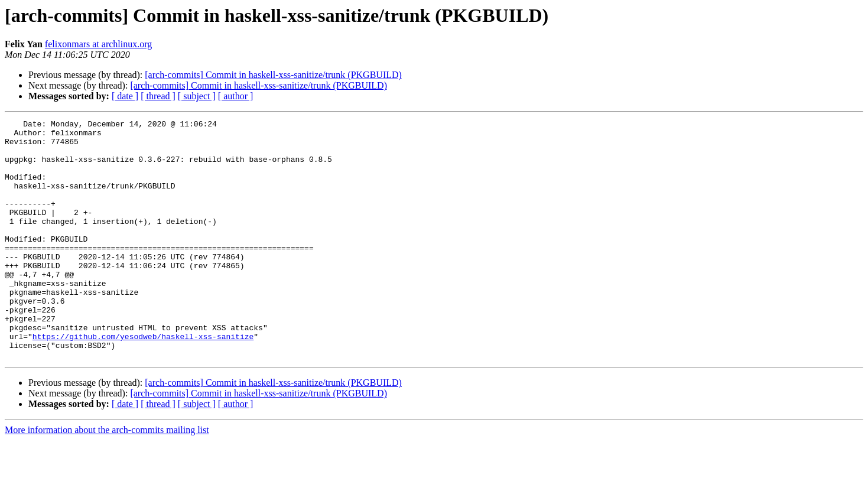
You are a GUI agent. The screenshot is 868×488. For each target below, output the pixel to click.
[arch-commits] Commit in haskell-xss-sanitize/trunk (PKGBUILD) (273, 75)
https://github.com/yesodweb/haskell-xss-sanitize (143, 380)
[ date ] (125, 96)
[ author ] (236, 96)
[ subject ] (197, 96)
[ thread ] (158, 96)
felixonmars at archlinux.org (98, 44)
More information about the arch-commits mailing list (107, 478)
